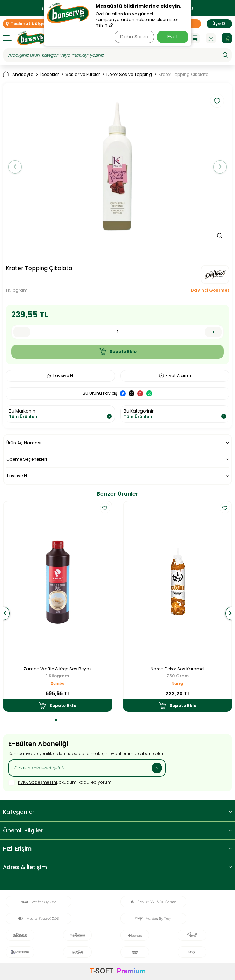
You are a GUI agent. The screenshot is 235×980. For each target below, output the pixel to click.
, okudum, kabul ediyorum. (60, 783)
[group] (117, 167)
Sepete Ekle (118, 352)
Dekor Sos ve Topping (129, 75)
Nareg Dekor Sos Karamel (178, 669)
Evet (173, 37)
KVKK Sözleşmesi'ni (37, 782)
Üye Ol (219, 24)
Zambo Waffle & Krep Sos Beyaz (57, 669)
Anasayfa (18, 74)
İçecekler (50, 75)
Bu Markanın (60, 414)
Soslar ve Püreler (83, 75)
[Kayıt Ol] (157, 768)
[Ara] (225, 55)
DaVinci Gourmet (210, 290)
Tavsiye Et (60, 376)
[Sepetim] (227, 38)
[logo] (32, 38)
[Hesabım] (211, 38)
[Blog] (195, 38)
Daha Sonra (134, 37)
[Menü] (7, 38)
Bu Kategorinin (175, 414)
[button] (15, 167)
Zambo (58, 683)
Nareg (177, 683)
